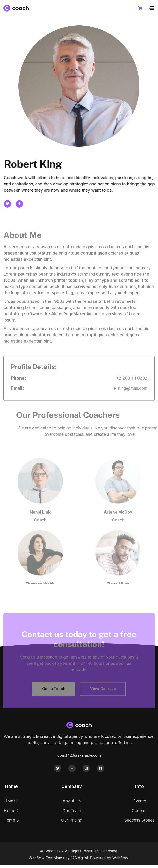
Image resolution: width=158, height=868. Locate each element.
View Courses (103, 695)
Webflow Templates (46, 858)
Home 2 (11, 811)
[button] (141, 8)
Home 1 (11, 801)
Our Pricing (72, 820)
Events (140, 801)
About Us (72, 801)
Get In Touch (54, 695)
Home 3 (11, 820)
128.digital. (80, 858)
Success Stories (139, 820)
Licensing (109, 851)
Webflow (120, 858)
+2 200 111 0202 (132, 385)
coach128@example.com (79, 755)
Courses (140, 811)
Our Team (72, 811)
